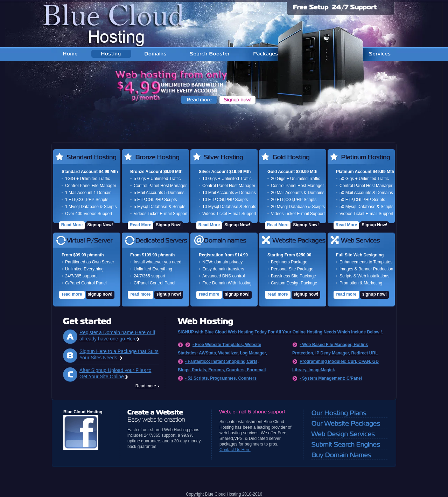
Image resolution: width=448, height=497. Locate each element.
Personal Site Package (292, 269)
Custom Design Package (294, 283)
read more (72, 294)
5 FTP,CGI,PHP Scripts (155, 200)
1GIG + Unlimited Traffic (87, 179)
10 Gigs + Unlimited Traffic (227, 179)
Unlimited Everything (84, 269)
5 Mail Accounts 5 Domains (159, 193)
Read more (146, 386)
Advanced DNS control (223, 276)
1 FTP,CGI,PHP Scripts (87, 200)
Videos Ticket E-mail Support (161, 214)
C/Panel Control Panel (86, 283)
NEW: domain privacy (222, 262)
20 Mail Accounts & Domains (298, 193)
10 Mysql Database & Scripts (229, 207)
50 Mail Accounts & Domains (366, 193)
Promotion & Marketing (361, 283)
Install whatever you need (157, 262)
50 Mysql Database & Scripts (366, 207)
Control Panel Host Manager (160, 186)
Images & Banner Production (366, 269)
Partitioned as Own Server (90, 262)
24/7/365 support (81, 276)
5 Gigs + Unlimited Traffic (157, 179)
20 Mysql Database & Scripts (298, 207)
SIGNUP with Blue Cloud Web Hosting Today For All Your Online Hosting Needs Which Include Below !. (280, 332)
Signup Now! (100, 225)
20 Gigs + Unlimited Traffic (296, 179)
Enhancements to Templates (366, 262)
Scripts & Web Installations (365, 276)
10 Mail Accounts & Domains (229, 193)
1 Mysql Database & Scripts (91, 207)
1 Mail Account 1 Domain (88, 193)
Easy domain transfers (223, 269)
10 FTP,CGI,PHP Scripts (225, 200)
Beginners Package (289, 262)
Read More (72, 225)
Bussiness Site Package (293, 276)
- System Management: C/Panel (331, 378)
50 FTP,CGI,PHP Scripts (362, 200)
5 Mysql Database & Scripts (159, 207)
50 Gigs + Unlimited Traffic (364, 179)
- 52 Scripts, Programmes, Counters (221, 378)
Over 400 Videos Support (89, 214)
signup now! (100, 294)
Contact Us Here (235, 450)
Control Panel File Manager (91, 186)
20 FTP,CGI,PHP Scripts (294, 200)
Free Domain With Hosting (227, 283)
